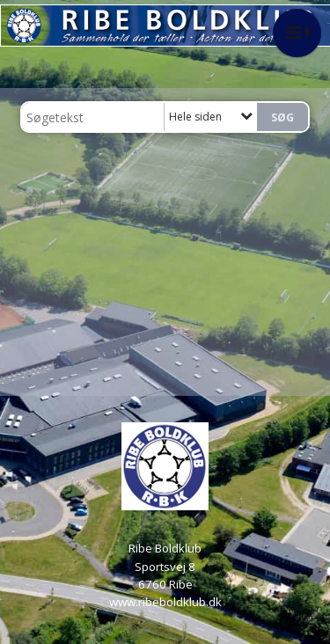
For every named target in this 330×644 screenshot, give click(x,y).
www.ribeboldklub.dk (165, 602)
